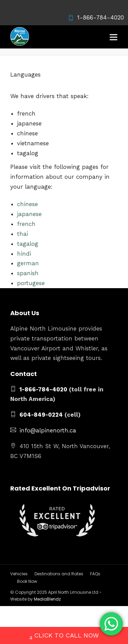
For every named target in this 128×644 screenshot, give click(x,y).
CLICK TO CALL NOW (64, 636)
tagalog (28, 244)
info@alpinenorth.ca (48, 430)
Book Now (27, 581)
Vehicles (19, 574)
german (28, 263)
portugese (31, 283)
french (26, 224)
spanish (28, 273)
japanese (29, 214)
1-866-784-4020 (96, 17)
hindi (24, 254)
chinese (27, 204)
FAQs (95, 574)
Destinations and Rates (59, 574)
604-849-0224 (41, 415)
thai (23, 234)
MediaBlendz (47, 599)
